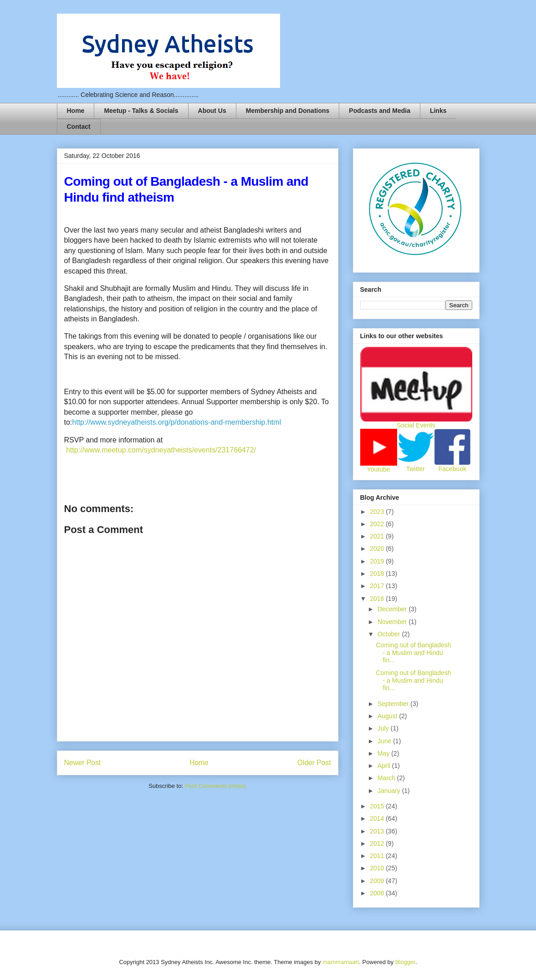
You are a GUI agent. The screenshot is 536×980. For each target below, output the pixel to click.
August (388, 716)
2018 (378, 574)
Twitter (416, 469)
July (384, 728)
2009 (378, 881)
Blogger (405, 962)
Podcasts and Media (380, 111)
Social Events (416, 425)
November (393, 622)
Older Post (314, 763)
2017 (378, 586)
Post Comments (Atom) (216, 786)
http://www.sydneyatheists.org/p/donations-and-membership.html (176, 422)
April (385, 766)
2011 (378, 856)
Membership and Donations (288, 111)
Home (76, 111)
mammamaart (341, 962)
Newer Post (83, 763)
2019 (378, 561)
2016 (378, 599)
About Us (212, 111)
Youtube (379, 469)
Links (438, 111)
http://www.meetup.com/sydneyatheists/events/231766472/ (161, 450)
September (394, 704)
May (384, 753)
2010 (378, 868)
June (385, 741)
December (393, 609)
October (390, 634)
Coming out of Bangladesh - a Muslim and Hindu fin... (413, 653)
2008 (378, 893)
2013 (378, 831)
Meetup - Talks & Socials (141, 111)
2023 (378, 512)
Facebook (452, 469)
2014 (378, 818)
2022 (378, 524)
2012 (378, 843)
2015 (378, 806)
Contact (79, 127)
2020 (378, 548)
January (390, 791)
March (387, 778)
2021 (378, 536)
